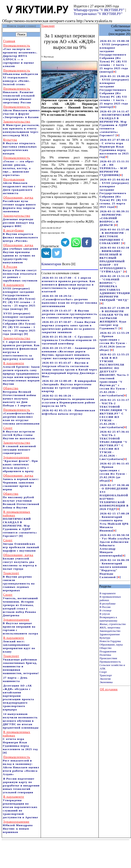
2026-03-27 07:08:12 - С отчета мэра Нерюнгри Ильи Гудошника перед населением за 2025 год (114, 148)
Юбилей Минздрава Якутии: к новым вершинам (18, 827)
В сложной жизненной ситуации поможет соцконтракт (19, 448)
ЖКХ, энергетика (110, 627)
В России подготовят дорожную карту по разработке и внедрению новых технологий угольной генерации (21, 785)
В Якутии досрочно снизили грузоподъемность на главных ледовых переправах (19, 582)
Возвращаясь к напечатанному (108, 619)
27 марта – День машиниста (15, 679)
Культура (105, 638)
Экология (105, 679)
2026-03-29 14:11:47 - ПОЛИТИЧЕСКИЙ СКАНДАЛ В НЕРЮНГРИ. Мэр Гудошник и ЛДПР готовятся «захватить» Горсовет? (115, 123)
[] (114, 72)
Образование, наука (111, 645)
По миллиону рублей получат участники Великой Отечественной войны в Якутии (21, 501)
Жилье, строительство (113, 624)
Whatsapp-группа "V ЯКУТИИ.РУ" (99, 10)
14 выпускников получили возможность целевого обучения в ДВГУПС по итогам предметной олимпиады (21, 721)
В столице (106, 610)
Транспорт (106, 675)
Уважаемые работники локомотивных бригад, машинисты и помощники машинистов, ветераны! (21, 665)
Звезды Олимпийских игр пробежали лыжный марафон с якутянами (21, 545)
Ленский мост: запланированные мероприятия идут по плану (19, 645)
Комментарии (51, 264)
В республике (108, 604)
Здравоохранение (110, 634)
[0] (26, 309)
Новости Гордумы (110, 641)
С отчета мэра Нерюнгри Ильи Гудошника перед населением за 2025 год (20, 741)
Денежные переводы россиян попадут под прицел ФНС (19, 221)
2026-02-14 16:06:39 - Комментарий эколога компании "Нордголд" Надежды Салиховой (114, 569)
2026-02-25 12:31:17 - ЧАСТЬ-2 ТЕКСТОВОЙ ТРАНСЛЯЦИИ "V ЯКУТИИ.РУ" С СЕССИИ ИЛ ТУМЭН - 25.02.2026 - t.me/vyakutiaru (114, 414)
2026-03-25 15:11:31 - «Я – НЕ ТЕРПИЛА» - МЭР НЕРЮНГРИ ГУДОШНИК (114, 168)
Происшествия (108, 658)
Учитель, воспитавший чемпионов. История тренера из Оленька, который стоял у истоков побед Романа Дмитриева (20, 605)
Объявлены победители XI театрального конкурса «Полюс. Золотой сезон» (20, 77)
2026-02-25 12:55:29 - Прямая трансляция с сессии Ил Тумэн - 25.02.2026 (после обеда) (114, 341)
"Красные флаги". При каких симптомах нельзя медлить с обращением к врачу (20, 464)
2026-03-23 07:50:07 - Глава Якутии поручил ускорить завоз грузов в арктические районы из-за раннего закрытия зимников (69, 327)
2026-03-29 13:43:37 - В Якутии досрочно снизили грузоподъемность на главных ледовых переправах (69, 314)
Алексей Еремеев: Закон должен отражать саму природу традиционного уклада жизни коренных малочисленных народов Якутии (21, 374)
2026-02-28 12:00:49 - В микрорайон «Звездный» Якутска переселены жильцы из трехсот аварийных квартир (69, 386)
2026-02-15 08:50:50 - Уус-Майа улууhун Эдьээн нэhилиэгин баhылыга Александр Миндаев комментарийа (115, 545)
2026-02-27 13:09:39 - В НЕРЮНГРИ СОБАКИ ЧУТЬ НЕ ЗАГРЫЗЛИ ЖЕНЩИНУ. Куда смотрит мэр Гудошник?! (114, 318)
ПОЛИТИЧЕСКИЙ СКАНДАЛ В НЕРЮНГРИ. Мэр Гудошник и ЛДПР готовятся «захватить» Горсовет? (20, 524)
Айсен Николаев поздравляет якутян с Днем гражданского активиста (19, 186)
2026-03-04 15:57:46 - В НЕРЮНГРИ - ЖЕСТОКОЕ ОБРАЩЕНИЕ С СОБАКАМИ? (114, 236)
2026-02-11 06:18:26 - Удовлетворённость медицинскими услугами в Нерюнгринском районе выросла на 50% (68, 401)
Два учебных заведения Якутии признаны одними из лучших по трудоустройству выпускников (21, 254)
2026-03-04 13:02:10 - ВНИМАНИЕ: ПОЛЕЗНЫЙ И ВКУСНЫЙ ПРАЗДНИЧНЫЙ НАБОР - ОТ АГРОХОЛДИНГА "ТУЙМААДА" (114, 260)
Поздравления (108, 651)
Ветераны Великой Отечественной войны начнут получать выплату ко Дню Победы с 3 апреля (19, 397)
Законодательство (110, 631)
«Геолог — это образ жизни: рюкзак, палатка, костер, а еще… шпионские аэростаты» (18, 166)
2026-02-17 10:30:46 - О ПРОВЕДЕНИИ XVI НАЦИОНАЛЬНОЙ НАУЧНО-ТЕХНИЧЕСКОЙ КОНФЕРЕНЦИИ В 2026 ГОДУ (114, 497)
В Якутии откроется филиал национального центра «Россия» (20, 236)
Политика (105, 655)
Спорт (103, 672)
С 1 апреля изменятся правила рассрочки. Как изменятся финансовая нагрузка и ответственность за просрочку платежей (21, 349)
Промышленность (110, 662)
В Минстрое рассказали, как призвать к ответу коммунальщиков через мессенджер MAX (21, 128)
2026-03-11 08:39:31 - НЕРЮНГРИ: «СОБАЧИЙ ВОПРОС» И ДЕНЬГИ (114, 218)
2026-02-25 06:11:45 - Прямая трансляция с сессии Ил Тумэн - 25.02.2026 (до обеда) (114, 472)
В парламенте (108, 593)
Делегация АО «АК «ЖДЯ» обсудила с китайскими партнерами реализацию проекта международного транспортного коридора (18, 697)
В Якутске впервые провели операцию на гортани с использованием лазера (20, 627)
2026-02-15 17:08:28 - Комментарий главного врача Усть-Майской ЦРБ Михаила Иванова (114, 522)
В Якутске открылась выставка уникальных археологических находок (20, 147)
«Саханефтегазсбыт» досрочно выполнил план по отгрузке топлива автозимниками (21, 417)
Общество (106, 648)
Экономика (106, 682)
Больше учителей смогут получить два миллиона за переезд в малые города (20, 562)
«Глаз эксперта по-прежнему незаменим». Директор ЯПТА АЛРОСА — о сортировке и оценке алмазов (20, 56)
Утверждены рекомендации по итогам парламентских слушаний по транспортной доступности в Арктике (20, 807)
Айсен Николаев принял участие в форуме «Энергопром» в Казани (21, 112)
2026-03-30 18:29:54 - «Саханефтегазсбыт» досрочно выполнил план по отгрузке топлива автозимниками (69, 301)
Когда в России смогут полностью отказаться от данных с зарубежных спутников (20, 274)
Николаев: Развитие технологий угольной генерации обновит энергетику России (19, 96)
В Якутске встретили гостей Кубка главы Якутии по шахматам (19, 433)
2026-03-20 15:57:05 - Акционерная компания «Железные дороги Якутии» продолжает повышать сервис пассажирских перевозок (68, 353)
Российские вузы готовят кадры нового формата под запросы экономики (19, 204)
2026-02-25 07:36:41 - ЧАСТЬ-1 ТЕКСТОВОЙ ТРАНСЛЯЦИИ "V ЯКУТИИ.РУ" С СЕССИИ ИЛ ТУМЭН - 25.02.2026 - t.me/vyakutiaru (114, 445)
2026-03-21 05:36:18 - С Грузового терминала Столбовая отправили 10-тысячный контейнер (70, 340)
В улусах (105, 614)
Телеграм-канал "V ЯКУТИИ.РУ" (98, 14)
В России (105, 607)
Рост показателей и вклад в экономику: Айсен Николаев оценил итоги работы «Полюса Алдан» (21, 766)
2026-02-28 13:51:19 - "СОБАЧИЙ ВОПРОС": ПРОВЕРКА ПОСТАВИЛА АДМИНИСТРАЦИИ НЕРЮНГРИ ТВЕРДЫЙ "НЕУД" (115, 288)
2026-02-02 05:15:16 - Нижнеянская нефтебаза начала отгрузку (68, 412)
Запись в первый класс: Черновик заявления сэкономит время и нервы (21, 482)
